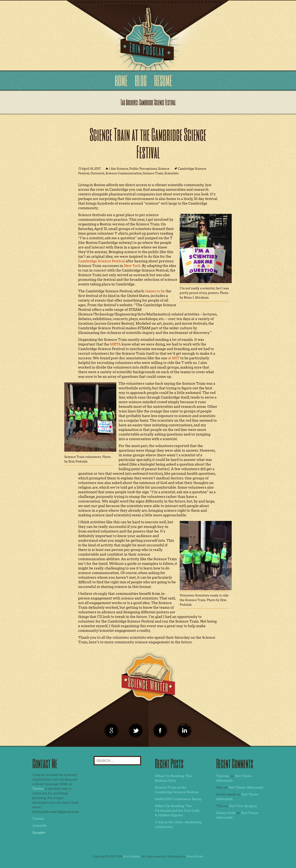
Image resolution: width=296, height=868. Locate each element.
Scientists (172, 173)
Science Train (153, 173)
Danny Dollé (226, 813)
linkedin (160, 731)
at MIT (174, 358)
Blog (141, 80)
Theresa (223, 776)
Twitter (38, 789)
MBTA (115, 344)
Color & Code (195, 856)
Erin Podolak (131, 856)
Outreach (97, 173)
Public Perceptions (143, 169)
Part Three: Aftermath (246, 787)
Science (164, 169)
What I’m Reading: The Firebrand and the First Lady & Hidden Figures (177, 811)
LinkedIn (40, 826)
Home (121, 80)
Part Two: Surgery (243, 806)
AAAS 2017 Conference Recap (178, 799)
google (111, 731)
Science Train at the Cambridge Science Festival (148, 143)
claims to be (155, 291)
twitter (136, 731)
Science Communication (124, 173)
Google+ (39, 832)
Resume (163, 80)
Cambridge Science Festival (102, 261)
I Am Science (119, 169)
